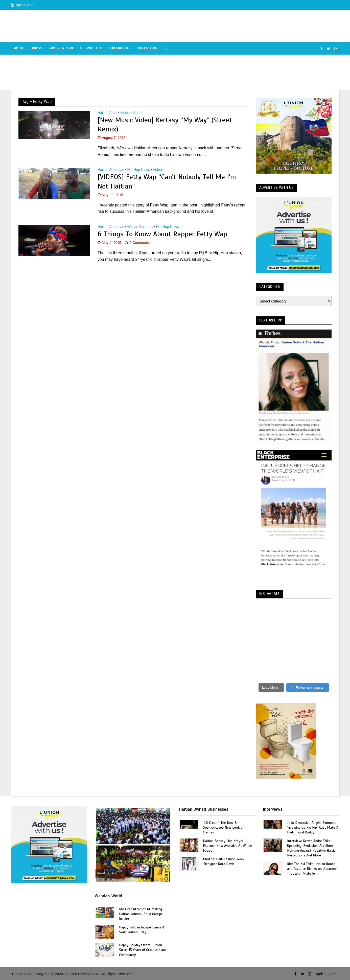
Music (125, 113)
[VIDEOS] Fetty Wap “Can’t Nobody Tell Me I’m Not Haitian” (167, 181)
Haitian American (111, 170)
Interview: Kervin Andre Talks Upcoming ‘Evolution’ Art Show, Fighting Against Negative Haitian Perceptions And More (312, 848)
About (20, 48)
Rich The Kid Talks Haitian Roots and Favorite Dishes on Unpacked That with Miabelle (312, 869)
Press (37, 48)
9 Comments (140, 243)
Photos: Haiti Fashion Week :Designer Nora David (224, 861)
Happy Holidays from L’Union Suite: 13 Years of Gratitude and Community (143, 950)
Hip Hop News (138, 170)
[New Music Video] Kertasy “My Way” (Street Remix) (165, 124)
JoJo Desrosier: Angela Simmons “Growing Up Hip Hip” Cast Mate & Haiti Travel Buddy (313, 827)
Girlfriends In (61, 48)
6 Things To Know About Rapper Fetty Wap (162, 234)
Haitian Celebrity (140, 227)
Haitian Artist (108, 113)
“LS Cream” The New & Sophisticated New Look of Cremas (223, 827)
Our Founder (120, 48)
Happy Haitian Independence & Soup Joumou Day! (142, 930)
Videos (138, 113)
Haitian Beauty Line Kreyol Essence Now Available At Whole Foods (227, 846)
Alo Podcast (91, 48)
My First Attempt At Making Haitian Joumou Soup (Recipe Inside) (141, 914)
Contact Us (147, 48)
